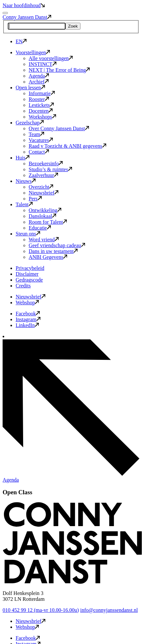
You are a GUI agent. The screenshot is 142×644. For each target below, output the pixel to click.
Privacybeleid (30, 268)
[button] (72, 582)
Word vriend (44, 240)
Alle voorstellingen (51, 58)
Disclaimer (27, 274)
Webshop (27, 303)
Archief (39, 82)
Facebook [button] (28, 314)
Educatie (40, 228)
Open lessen (30, 88)
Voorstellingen (33, 52)
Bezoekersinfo (46, 164)
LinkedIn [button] (27, 325)
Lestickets (41, 105)
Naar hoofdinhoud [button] (24, 5)
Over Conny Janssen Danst (59, 128)
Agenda (39, 76)
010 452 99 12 (41, 610)
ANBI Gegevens (48, 257)
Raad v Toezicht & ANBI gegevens (67, 146)
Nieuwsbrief (43, 193)
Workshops (42, 117)
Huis (22, 158)
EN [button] (21, 41)
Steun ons (28, 234)
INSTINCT (43, 64)
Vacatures (41, 140)
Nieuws (26, 181)
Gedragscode (29, 280)
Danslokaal (42, 216)
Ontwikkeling (45, 210)
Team (36, 134)
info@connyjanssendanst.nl (109, 610)
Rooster (39, 99)
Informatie (42, 93)
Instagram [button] (28, 319)
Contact (39, 152)
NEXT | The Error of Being (59, 70)
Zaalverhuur (43, 175)
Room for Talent (48, 222)
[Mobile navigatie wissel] (5, 13)
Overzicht (41, 187)
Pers (35, 199)
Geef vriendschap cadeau (57, 245)
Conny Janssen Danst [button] (27, 17)
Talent (24, 204)
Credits (23, 286)
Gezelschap (30, 123)
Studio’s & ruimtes (50, 169)
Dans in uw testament (53, 251)
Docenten (41, 111)
